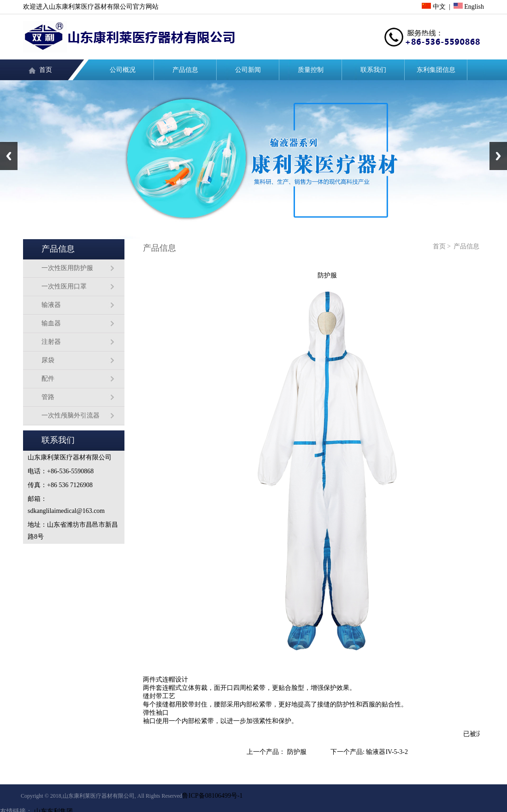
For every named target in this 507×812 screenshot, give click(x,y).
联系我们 (373, 70)
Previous (9, 156)
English (469, 7)
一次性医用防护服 (67, 268)
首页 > (442, 246)
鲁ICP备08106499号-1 (212, 796)
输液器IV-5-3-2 (387, 752)
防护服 (297, 752)
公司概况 (123, 70)
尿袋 (48, 360)
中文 (434, 7)
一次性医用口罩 (64, 286)
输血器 (51, 323)
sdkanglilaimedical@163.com (66, 511)
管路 (48, 397)
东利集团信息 (436, 70)
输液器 (51, 305)
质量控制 (311, 70)
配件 (48, 379)
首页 (46, 70)
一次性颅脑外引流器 (71, 415)
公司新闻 (248, 70)
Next (498, 156)
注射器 (51, 342)
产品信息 (185, 70)
